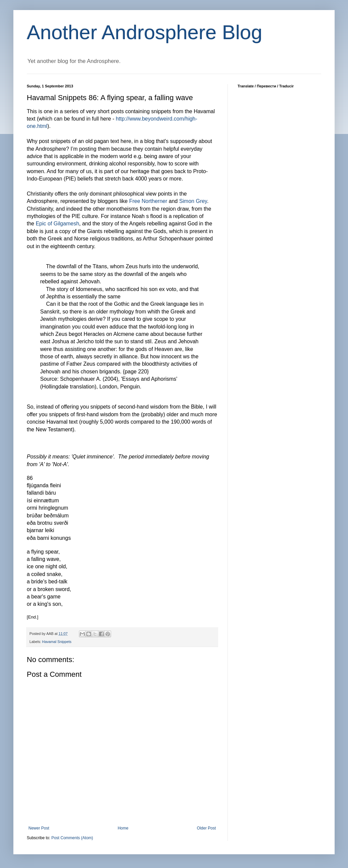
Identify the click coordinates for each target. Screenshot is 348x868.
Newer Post (39, 828)
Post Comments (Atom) (72, 838)
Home (123, 828)
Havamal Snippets (57, 642)
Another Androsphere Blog (145, 32)
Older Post (206, 828)
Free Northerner (148, 201)
